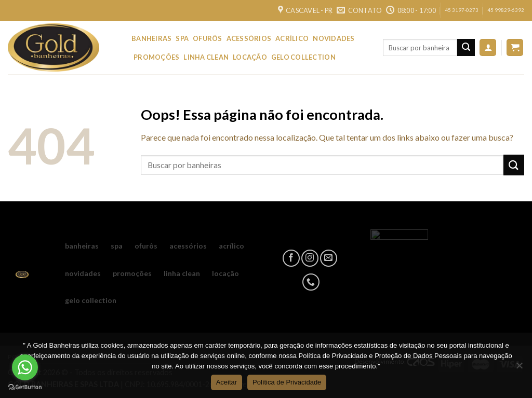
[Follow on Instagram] (310, 258)
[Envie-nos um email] (329, 258)
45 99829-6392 (506, 10)
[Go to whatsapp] (25, 367)
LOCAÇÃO (250, 57)
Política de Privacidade (287, 382)
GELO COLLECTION (303, 57)
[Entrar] (488, 47)
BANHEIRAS (151, 38)
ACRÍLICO (292, 38)
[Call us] (311, 282)
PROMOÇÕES (156, 57)
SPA (182, 38)
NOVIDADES (334, 38)
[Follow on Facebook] (291, 258)
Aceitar (227, 382)
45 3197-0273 (462, 10)
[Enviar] (466, 48)
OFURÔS (208, 38)
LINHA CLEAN (206, 57)
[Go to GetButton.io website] (25, 387)
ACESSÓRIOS (249, 38)
